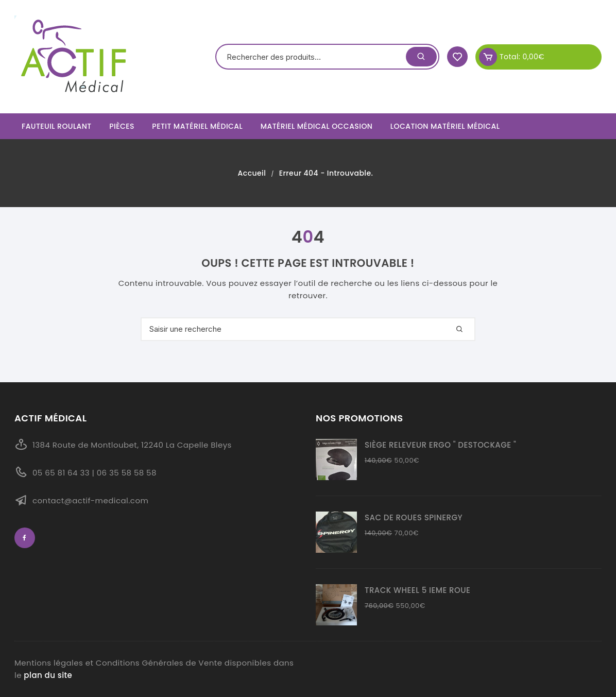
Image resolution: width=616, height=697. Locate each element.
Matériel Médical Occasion (317, 126)
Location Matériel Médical (445, 126)
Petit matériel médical (197, 126)
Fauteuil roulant (57, 126)
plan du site (48, 675)
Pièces (122, 126)
